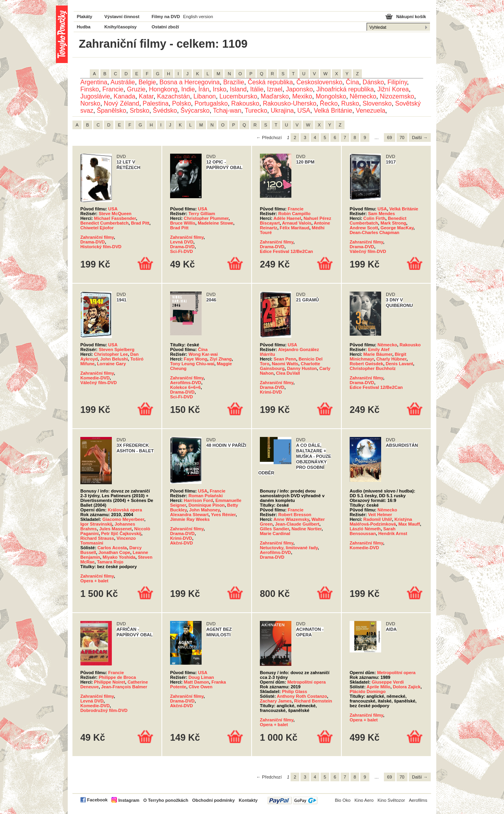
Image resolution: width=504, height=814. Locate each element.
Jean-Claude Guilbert (297, 524)
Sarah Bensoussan (372, 531)
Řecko (329, 103)
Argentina (94, 82)
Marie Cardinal (275, 533)
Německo (363, 96)
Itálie (257, 89)
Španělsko (112, 111)
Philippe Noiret (110, 682)
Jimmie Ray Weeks (190, 519)
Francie (113, 89)
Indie (188, 89)
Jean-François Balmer (124, 687)
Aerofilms (418, 800)
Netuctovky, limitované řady (289, 548)
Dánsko (373, 82)
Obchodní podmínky (213, 800)
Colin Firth (374, 218)
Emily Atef (379, 349)
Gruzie (136, 89)
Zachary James (276, 701)
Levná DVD (182, 242)
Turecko (256, 111)
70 (402, 138)
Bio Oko (343, 800)
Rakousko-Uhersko (289, 103)
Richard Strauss (97, 538)
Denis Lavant (399, 364)
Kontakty (248, 800)
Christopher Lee (111, 354)
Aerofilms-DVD (186, 383)
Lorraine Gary (111, 364)
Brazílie (234, 82)
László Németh (365, 529)
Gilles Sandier (274, 529)
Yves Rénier (223, 515)
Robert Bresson (295, 515)
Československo (320, 82)
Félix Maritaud (294, 228)
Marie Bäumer (378, 354)
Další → (420, 138)
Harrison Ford (198, 500)
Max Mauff (409, 524)
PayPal (292, 800)
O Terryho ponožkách (166, 800)
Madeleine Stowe (215, 223)
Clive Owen (200, 687)
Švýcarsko (195, 111)
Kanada (125, 96)
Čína (352, 82)
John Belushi (114, 359)
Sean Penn (285, 359)
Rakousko (245, 103)
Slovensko (377, 103)
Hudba (84, 27)
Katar (146, 96)
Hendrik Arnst (393, 533)
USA (304, 111)
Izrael (275, 89)
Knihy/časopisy (120, 27)
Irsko (220, 89)
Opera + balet (94, 581)
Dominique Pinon (207, 505)
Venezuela (371, 111)
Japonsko (299, 89)
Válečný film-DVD (368, 251)
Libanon (205, 96)
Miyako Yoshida (119, 557)
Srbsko (139, 111)
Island (238, 89)
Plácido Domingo (368, 691)
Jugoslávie (95, 96)
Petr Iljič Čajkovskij (121, 533)
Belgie (147, 82)
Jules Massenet (116, 529)
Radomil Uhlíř (378, 519)
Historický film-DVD (101, 247)
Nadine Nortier (306, 529)
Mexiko (302, 96)
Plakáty (84, 17)
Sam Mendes (382, 214)
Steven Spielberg (117, 349)
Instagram (129, 800)
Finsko (90, 89)
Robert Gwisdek (366, 364)
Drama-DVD (93, 242)
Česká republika (270, 82)
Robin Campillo (295, 214)
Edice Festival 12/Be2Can (286, 251)
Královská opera (125, 510)
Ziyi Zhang (221, 359)
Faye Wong (195, 359)
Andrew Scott (364, 228)
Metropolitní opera (307, 682)
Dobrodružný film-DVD (104, 710)
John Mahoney (204, 510)
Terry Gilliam (202, 214)
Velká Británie (333, 111)
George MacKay (397, 228)
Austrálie (123, 82)
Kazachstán (174, 96)
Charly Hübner (391, 359)
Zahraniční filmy (97, 237)
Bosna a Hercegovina (190, 82)
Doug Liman (201, 677)
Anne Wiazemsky (291, 519)
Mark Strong (393, 223)
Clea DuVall (288, 373)
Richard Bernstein (313, 701)
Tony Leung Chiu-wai (192, 364)
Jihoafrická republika (345, 89)
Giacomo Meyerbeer (123, 519)
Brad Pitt (140, 223)
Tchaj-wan (227, 111)
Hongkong (163, 89)
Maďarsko (275, 96)
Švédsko (165, 111)
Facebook (97, 800)
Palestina (156, 103)
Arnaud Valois (297, 223)
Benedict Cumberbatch (104, 223)
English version (198, 17)
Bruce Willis (183, 223)
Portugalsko (211, 103)
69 (389, 138)
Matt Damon (196, 682)
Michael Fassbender (115, 218)
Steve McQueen (115, 214)
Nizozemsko (397, 96)
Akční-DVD (182, 543)
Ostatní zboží (165, 27)
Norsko (90, 103)
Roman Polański (206, 496)
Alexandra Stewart (189, 515)
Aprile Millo (378, 687)
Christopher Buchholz (373, 368)
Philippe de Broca (118, 677)
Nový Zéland (122, 103)
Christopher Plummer (206, 218)
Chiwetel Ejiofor (97, 228)
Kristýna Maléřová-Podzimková (381, 522)
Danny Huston (302, 368)
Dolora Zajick (407, 687)
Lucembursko (238, 96)
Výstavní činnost (122, 17)
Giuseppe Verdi (388, 682)
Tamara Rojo (110, 562)
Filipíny (397, 82)
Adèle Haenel (287, 218)
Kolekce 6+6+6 (185, 387)
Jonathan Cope (114, 552)
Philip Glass (295, 691)
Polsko (182, 103)
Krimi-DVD (271, 392)
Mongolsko (331, 96)
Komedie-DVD (95, 378)
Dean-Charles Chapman (374, 232)
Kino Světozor (391, 800)
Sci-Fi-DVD (182, 251)
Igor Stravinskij (96, 524)
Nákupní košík (411, 17)
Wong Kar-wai (203, 354)
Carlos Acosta (112, 548)
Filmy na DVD (166, 17)
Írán (204, 89)
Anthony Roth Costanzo (302, 696)
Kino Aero (364, 800)
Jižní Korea (393, 89)
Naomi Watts (285, 364)
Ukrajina (283, 111)
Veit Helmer (380, 515)
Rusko (350, 103)
